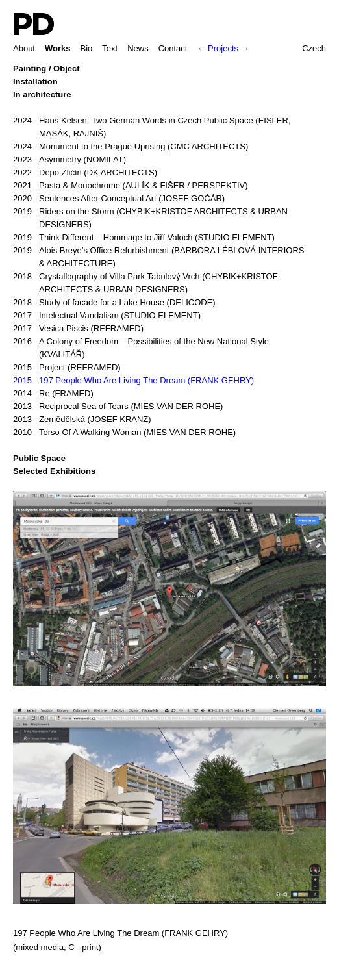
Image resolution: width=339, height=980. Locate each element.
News (138, 48)
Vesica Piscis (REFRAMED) (78, 329)
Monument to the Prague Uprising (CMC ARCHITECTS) (131, 147)
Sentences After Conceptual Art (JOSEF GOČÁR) (119, 199)
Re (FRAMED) (53, 394)
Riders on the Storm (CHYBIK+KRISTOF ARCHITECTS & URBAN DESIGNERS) (150, 217)
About (24, 48)
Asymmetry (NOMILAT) (69, 160)
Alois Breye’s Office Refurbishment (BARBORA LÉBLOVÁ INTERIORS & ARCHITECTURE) (158, 256)
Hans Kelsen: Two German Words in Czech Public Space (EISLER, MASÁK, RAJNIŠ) (152, 126)
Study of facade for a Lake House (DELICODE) (114, 303)
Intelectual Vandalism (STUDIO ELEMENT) (107, 316)
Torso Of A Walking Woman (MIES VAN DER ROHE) (124, 433)
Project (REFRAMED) (67, 368)
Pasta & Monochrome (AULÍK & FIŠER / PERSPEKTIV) (131, 186)
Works (58, 48)
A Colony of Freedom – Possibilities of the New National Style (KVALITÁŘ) (141, 347)
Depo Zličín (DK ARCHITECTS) (85, 173)
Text (110, 48)
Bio (86, 48)
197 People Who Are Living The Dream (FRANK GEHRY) (133, 381)
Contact (173, 48)
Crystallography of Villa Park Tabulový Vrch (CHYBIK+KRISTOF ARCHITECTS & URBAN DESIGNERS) (145, 282)
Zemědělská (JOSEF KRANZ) (82, 420)
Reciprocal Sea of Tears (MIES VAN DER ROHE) (118, 407)
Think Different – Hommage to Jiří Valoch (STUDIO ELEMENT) (144, 238)
